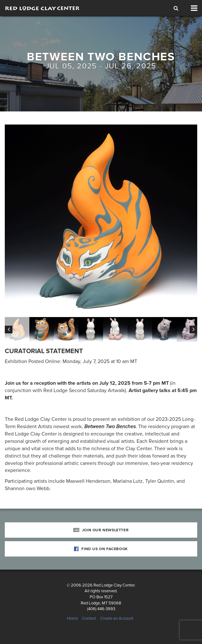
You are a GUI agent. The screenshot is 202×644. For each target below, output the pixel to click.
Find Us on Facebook (101, 549)
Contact (89, 618)
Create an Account (117, 618)
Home (72, 618)
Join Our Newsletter (101, 530)
